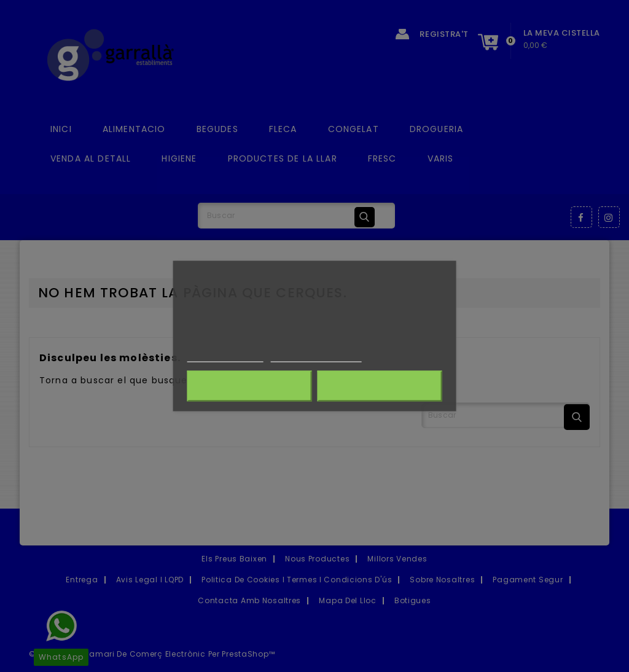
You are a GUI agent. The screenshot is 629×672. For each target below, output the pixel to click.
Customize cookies (316, 356)
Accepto (379, 386)
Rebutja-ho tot (249, 386)
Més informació (225, 356)
